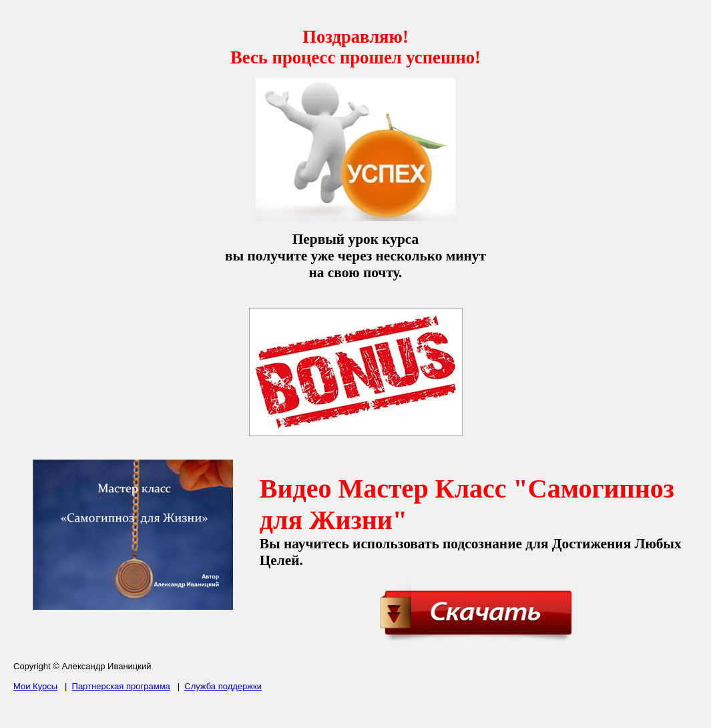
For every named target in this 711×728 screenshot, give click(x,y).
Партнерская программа (121, 686)
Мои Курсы (35, 686)
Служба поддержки (223, 686)
